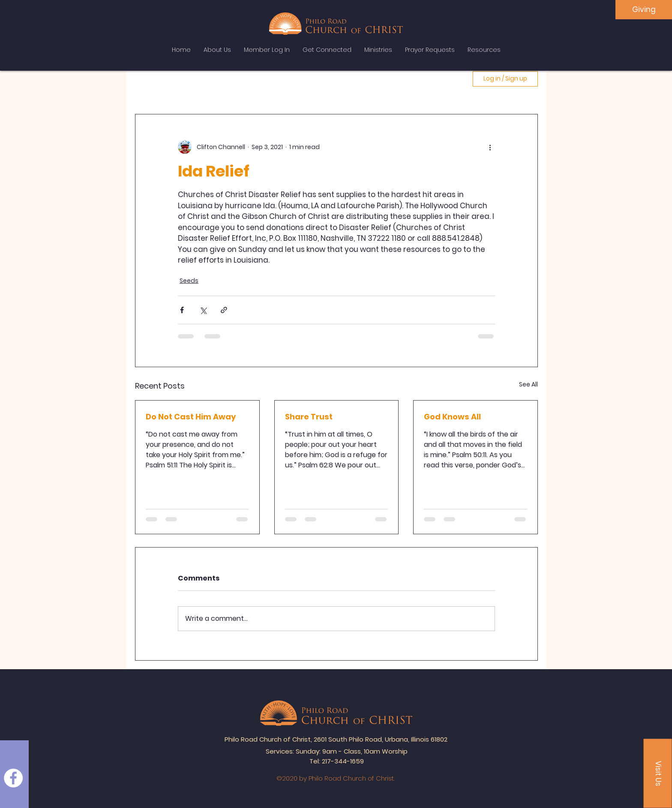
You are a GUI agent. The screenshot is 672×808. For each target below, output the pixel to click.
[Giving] (644, 10)
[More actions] (490, 147)
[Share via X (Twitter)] (203, 310)
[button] (658, 774)
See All (528, 384)
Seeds (189, 281)
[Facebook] (13, 778)
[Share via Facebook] (182, 310)
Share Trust (309, 417)
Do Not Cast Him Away (191, 417)
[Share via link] (224, 310)
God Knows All (452, 417)
